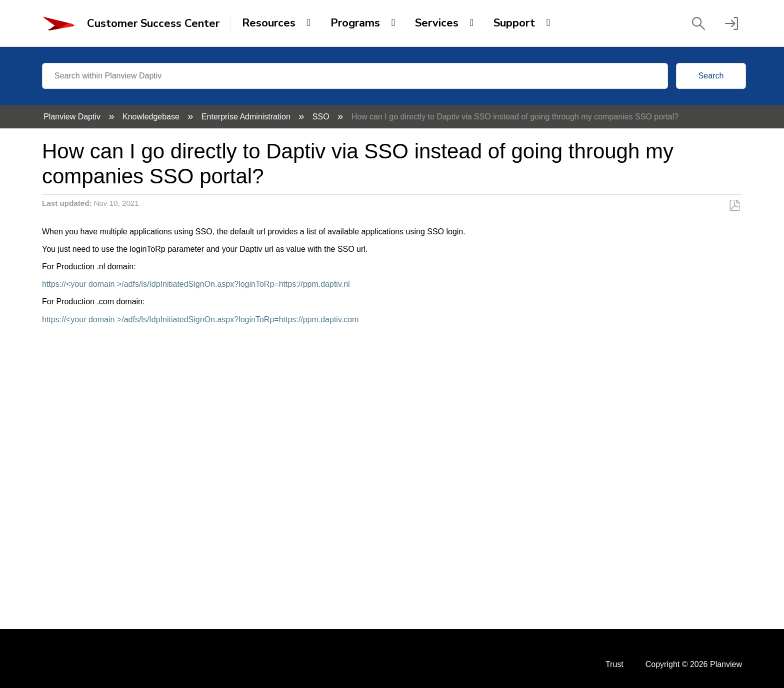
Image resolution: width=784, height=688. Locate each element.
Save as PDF (734, 206)
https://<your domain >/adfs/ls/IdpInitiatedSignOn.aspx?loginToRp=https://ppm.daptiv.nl (196, 284)
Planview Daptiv (73, 117)
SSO (322, 117)
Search (711, 76)
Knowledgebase (152, 117)
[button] (698, 23)
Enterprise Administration (247, 117)
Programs (355, 23)
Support (514, 23)
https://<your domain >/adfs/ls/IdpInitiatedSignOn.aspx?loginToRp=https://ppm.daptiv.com (200, 320)
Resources (269, 23)
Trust (614, 664)
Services (437, 23)
